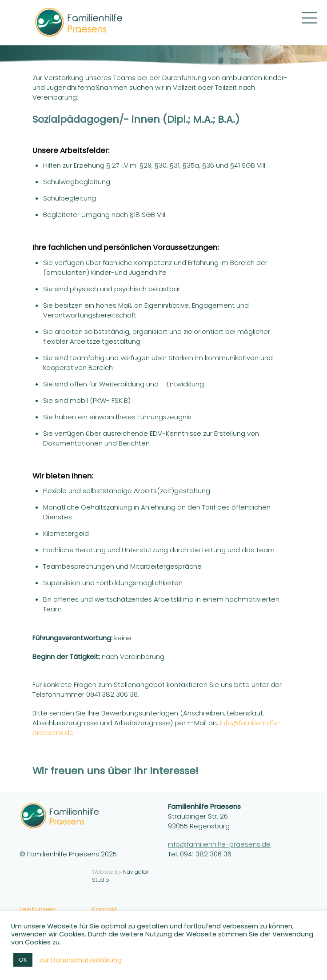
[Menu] (309, 18)
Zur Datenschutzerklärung (80, 960)
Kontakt (105, 909)
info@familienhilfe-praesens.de (219, 844)
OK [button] (23, 960)
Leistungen (38, 909)
